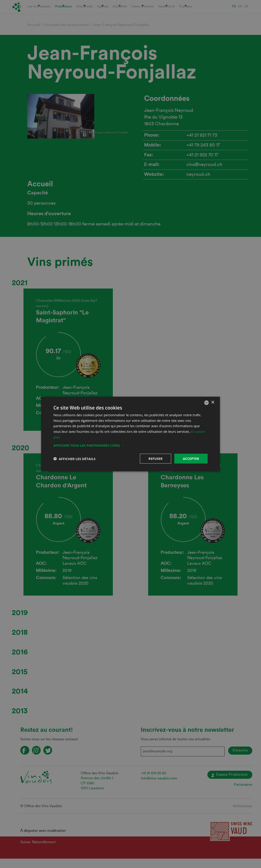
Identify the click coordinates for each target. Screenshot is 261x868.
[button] (130, 445)
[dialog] (130, 434)
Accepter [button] (191, 458)
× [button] (213, 402)
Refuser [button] (156, 458)
